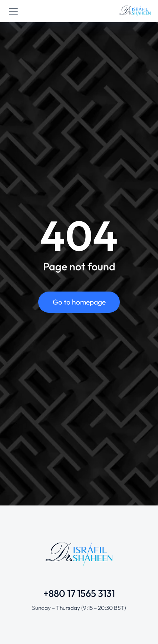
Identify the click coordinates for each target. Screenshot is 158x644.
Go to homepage (79, 302)
